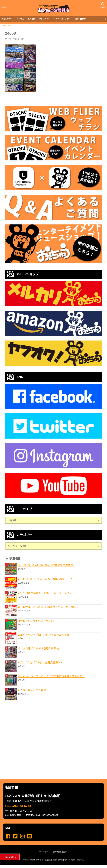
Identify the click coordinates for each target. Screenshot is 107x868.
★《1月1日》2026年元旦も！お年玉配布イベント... (48, 579)
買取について (7, 19)
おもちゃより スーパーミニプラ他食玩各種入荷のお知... (51, 676)
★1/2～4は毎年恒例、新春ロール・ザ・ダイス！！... (49, 593)
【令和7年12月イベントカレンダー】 (39, 621)
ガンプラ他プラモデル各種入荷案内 (38, 648)
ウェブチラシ (45, 19)
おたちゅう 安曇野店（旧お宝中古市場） (52, 860)
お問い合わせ (80, 19)
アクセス (20, 19)
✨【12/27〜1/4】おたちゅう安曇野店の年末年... (46, 565)
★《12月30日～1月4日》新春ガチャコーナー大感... (48, 607)
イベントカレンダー (62, 19)
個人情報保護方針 (60, 852)
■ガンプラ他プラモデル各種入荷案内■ (40, 662)
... (51, 866)
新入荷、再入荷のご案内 (32, 690)
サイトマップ (44, 852)
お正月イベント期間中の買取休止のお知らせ (43, 635)
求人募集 (31, 19)
